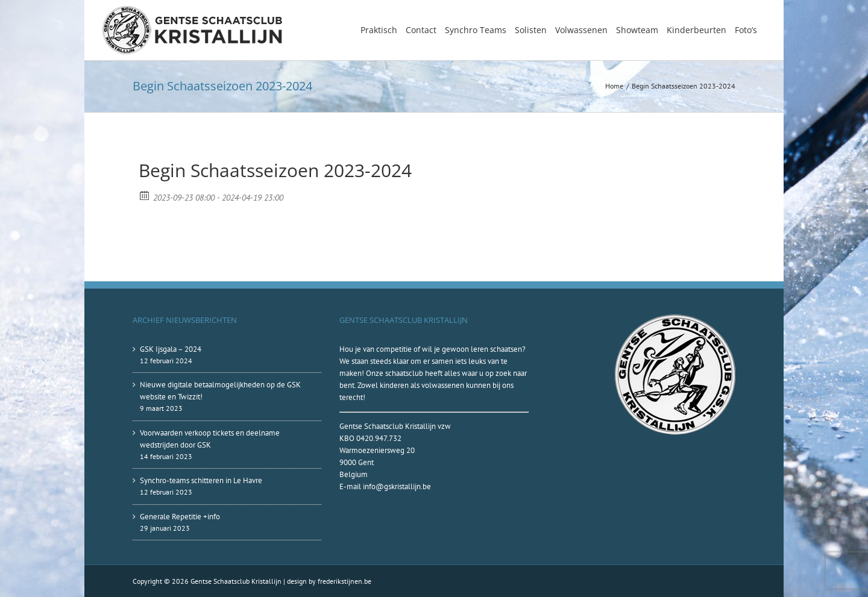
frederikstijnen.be (344, 581)
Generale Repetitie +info (180, 517)
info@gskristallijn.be (397, 486)
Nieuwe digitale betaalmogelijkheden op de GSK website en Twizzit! (220, 391)
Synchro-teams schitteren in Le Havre (201, 480)
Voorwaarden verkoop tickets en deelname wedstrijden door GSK (210, 439)
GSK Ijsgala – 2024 (171, 349)
